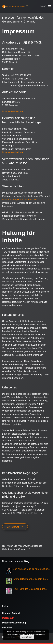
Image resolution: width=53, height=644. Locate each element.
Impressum (8, 618)
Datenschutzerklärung (14, 623)
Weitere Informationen (37, 634)
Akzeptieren (27, 637)
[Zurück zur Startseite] (15, 6)
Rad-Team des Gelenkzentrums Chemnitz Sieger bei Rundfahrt (29, 589)
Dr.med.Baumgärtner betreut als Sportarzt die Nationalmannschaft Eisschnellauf (30, 579)
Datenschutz (15, 527)
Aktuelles (7, 627)
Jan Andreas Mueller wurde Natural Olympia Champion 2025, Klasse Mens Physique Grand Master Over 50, (31, 569)
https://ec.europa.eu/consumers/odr (20, 200)
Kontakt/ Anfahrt (11, 613)
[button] (46, 6)
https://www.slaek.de (12, 111)
